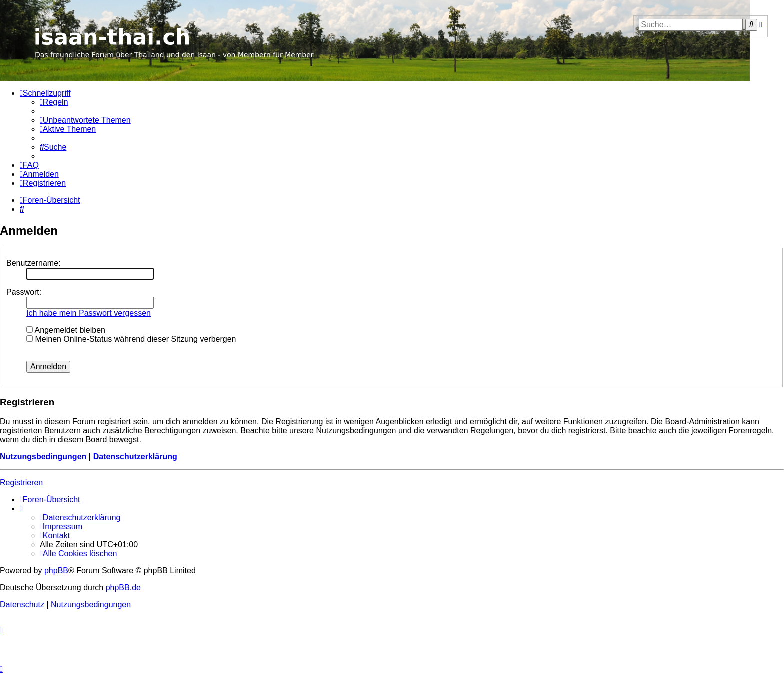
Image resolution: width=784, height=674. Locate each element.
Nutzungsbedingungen (43, 457)
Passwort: (24, 292)
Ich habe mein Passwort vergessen (89, 313)
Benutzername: (34, 263)
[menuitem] (54, 102)
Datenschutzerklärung (135, 457)
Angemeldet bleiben (66, 330)
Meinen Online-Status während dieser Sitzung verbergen (131, 339)
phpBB (56, 571)
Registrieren (21, 483)
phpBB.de (123, 588)
